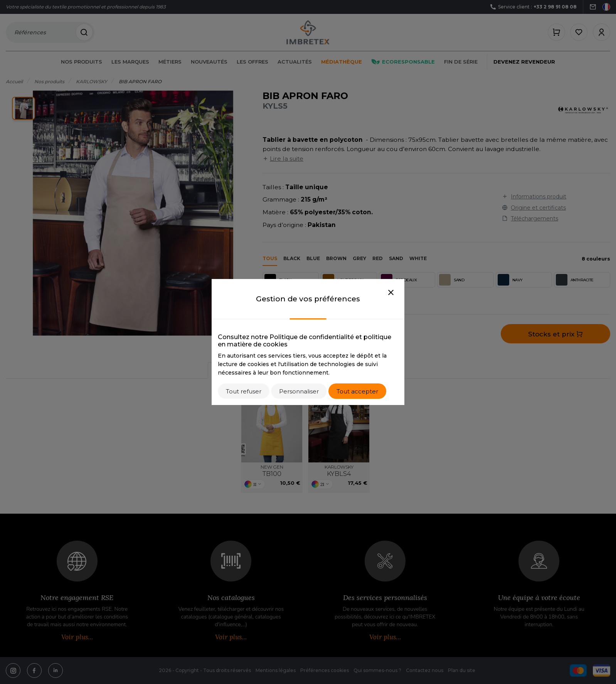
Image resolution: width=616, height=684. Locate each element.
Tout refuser (244, 391)
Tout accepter (357, 391)
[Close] (391, 293)
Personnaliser (299, 391)
